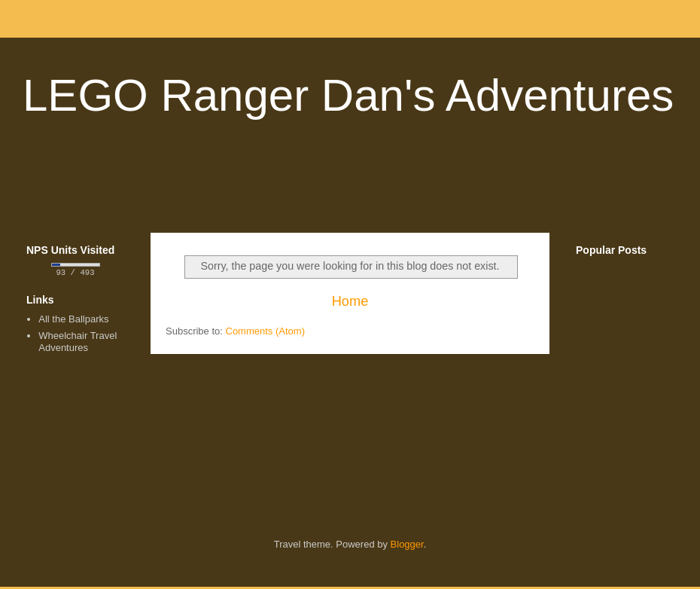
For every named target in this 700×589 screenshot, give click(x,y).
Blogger (407, 546)
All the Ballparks (73, 320)
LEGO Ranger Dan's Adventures (348, 95)
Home (350, 301)
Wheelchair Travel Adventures (78, 343)
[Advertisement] (350, 184)
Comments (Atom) (265, 331)
